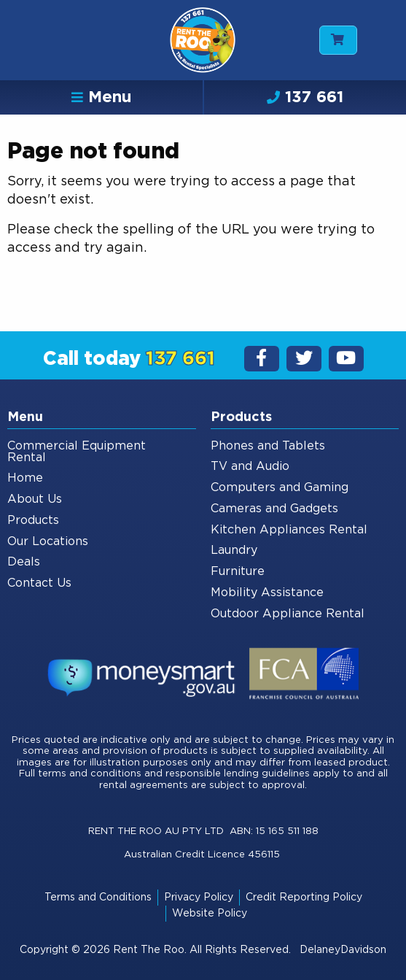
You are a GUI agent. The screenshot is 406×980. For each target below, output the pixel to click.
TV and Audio (250, 466)
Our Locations (48, 541)
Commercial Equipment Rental (77, 452)
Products (33, 520)
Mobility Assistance (267, 593)
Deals (24, 562)
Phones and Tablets (268, 446)
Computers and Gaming (280, 487)
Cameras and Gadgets (274, 509)
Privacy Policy (199, 898)
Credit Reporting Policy (304, 898)
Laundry (234, 550)
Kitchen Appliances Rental (289, 530)
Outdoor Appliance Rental (288, 614)
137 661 (305, 97)
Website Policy (210, 914)
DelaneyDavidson (343, 950)
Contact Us (39, 583)
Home (25, 478)
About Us (35, 499)
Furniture (238, 571)
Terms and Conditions (98, 898)
